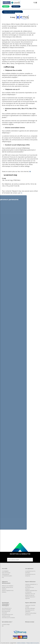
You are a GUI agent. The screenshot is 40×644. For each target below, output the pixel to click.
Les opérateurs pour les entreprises (30, 575)
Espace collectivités (31, 603)
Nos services (28, 615)
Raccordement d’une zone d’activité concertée (7, 615)
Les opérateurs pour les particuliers (30, 572)
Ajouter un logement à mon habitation (8, 591)
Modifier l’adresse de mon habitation (7, 588)
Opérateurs (16, 6)
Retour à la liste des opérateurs (12, 12)
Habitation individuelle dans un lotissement (31, 591)
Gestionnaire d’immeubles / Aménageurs (6, 604)
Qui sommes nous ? (7, 622)
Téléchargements (6, 574)
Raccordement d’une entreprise (30, 588)
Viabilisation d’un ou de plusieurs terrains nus (30, 595)
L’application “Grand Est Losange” (30, 606)
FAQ (3, 577)
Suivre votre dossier (6, 573)
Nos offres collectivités (30, 608)
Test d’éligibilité (5, 571)
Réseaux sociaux (30, 622)
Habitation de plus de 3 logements (30, 598)
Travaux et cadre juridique (31, 613)
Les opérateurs (29, 569)
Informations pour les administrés (30, 611)
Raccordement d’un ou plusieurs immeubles (7, 609)
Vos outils (5, 569)
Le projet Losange (6, 624)
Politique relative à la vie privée (33, 643)
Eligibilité (6, 6)
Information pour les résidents (8, 618)
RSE (3, 626)
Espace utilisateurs (30, 582)
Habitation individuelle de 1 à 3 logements (31, 585)
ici (30, 171)
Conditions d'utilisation (21, 643)
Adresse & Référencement (6, 582)
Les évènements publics (7, 576)
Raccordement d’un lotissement (6, 612)
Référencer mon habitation (8, 586)
